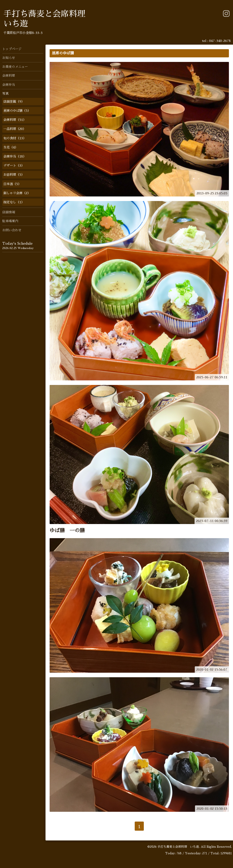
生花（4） (11, 147)
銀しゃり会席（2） (17, 193)
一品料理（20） (15, 129)
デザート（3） (14, 165)
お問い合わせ (12, 230)
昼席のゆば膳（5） (17, 111)
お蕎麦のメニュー (15, 67)
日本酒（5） (12, 184)
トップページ (12, 49)
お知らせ (9, 58)
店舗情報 (9, 212)
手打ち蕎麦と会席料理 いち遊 (178, 847)
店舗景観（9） (14, 102)
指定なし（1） (14, 202)
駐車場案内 (10, 221)
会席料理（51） (15, 120)
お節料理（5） (14, 175)
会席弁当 (9, 85)
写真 (5, 94)
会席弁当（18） (15, 156)
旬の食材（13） (15, 138)
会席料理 (9, 76)
